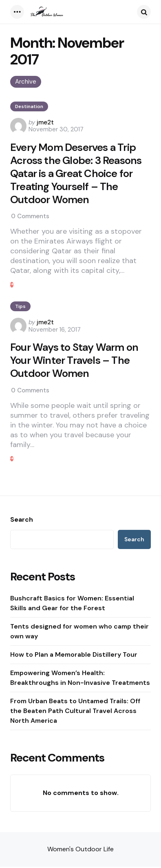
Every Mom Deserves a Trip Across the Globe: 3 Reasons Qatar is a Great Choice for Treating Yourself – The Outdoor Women (76, 174)
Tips (20, 307)
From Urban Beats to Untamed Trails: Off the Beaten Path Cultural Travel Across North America (75, 712)
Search (22, 521)
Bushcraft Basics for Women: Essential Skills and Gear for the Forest (72, 604)
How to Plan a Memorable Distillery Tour (74, 656)
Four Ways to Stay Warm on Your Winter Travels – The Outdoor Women (75, 361)
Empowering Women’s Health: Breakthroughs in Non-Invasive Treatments (80, 679)
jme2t (45, 122)
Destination (29, 106)
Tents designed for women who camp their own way (79, 632)
